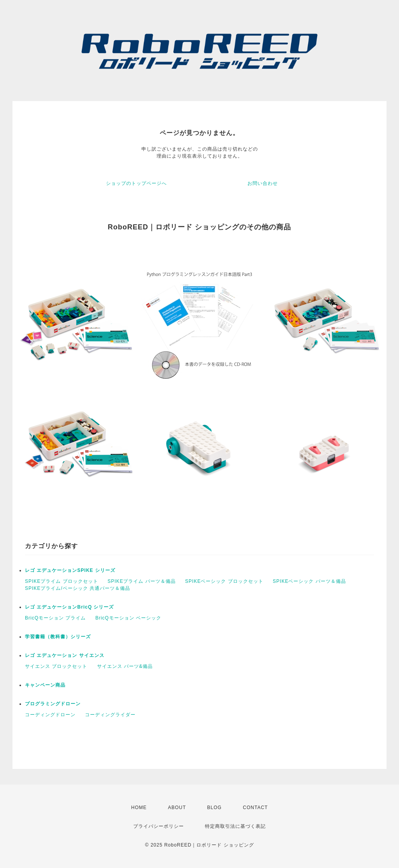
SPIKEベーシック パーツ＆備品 (309, 581)
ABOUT (177, 808)
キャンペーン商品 (45, 685)
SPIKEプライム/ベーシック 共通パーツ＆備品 (78, 588)
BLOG (215, 808)
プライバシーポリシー (159, 826)
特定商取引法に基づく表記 (235, 826)
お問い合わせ (263, 183)
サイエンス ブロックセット (56, 666)
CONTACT (255, 808)
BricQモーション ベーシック (128, 618)
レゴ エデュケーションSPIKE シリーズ (70, 570)
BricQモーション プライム (55, 618)
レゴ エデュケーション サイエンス (65, 655)
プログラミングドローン (53, 704)
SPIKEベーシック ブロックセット (224, 581)
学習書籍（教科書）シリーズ (58, 637)
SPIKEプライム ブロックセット (62, 581)
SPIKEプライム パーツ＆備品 (142, 581)
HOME (139, 808)
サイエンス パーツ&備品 (125, 666)
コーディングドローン (50, 715)
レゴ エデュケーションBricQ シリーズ (69, 607)
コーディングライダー (110, 715)
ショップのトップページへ (136, 183)
